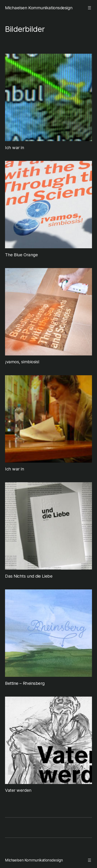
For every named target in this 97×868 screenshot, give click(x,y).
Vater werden (18, 790)
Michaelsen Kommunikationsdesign (39, 8)
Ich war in (15, 148)
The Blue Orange (21, 255)
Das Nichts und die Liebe (29, 576)
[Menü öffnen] (89, 8)
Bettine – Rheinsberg (25, 683)
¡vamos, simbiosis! (22, 362)
